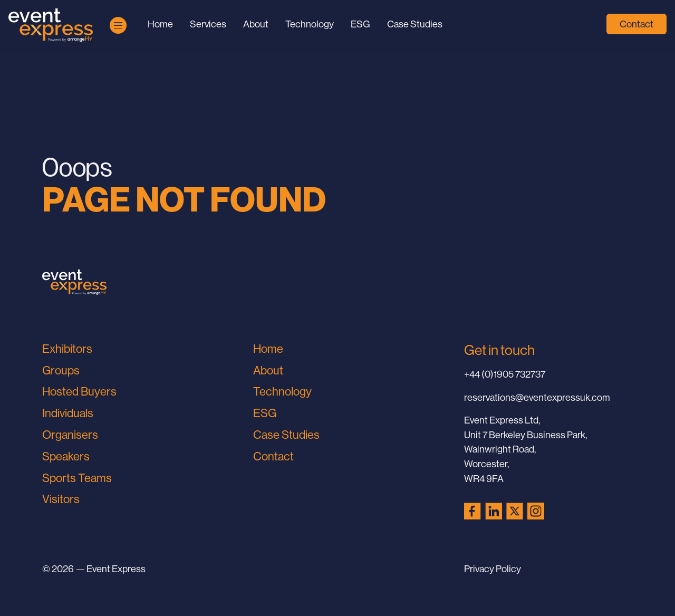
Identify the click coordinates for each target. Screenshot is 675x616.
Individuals (68, 413)
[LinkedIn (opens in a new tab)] (494, 511)
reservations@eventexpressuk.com (537, 397)
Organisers (70, 435)
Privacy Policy (493, 569)
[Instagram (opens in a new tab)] (536, 511)
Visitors (61, 499)
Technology (310, 24)
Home (160, 24)
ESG (360, 24)
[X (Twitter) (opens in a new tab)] (515, 511)
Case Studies (415, 24)
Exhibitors (67, 349)
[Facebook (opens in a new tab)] (472, 511)
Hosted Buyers (79, 392)
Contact (637, 24)
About (256, 24)
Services (208, 24)
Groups (61, 370)
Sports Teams (77, 478)
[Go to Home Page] (51, 25)
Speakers (66, 456)
